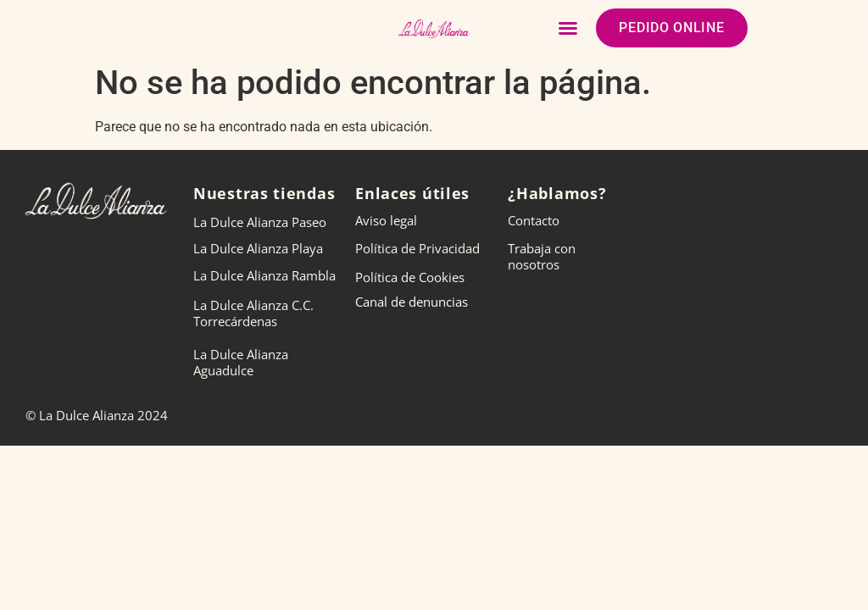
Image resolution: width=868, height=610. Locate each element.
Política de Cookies (410, 277)
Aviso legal (386, 220)
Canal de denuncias (412, 302)
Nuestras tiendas (264, 193)
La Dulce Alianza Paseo (260, 222)
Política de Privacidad (417, 248)
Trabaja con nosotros (542, 256)
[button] (568, 28)
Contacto (534, 220)
